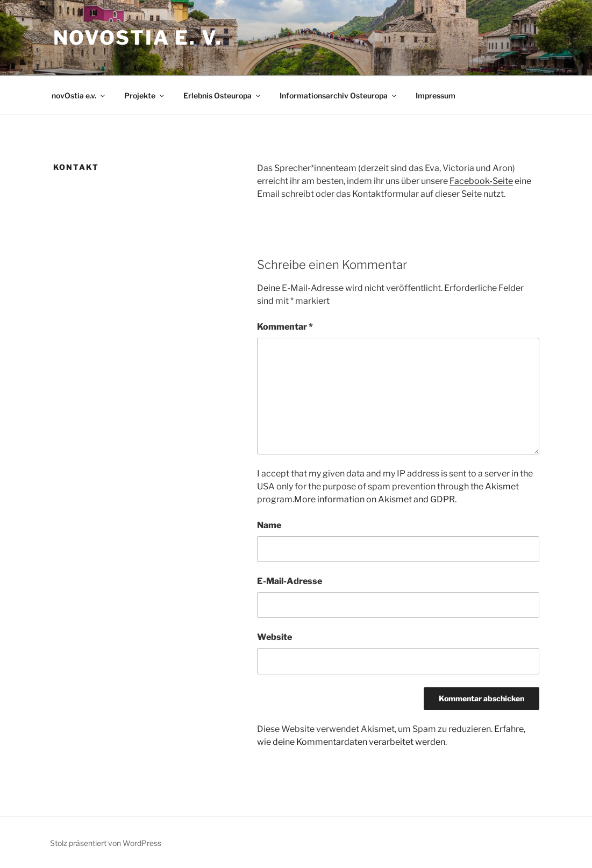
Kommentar (285, 327)
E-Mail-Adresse (290, 581)
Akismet (502, 486)
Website (274, 637)
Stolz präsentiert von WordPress (106, 843)
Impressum (436, 95)
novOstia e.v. (79, 95)
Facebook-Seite (481, 181)
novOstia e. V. (138, 38)
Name (269, 525)
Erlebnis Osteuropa (223, 95)
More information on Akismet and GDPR (375, 499)
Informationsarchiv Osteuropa (339, 95)
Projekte (145, 95)
